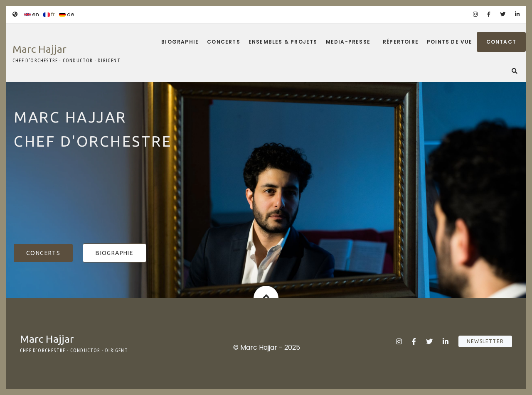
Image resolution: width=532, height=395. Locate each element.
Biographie (180, 42)
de (67, 14)
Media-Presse (348, 42)
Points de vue (450, 42)
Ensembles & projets (283, 42)
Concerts (224, 42)
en (32, 14)
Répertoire (401, 42)
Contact (501, 42)
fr (49, 14)
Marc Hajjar (39, 49)
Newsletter (485, 341)
